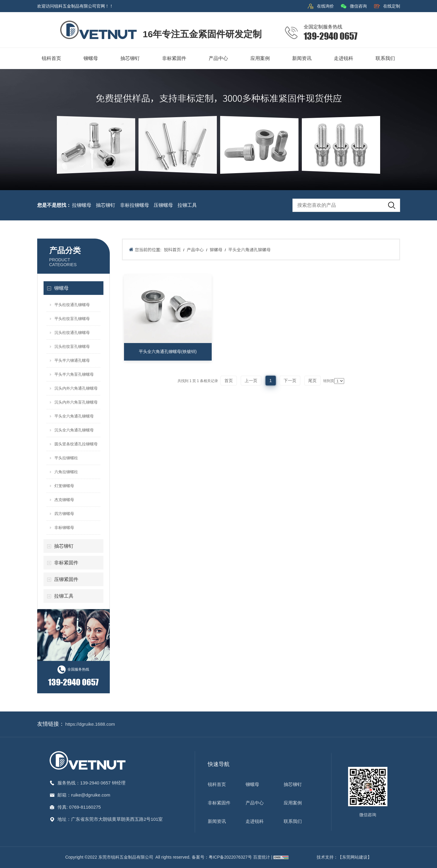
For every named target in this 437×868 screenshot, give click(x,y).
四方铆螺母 (64, 514)
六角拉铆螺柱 (66, 472)
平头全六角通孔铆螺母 (74, 416)
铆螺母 (61, 288)
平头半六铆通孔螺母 (72, 360)
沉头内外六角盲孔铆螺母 (76, 402)
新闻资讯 (217, 821)
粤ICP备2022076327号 (230, 857)
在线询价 (325, 6)
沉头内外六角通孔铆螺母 (76, 388)
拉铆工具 (187, 205)
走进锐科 (255, 821)
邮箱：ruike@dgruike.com (84, 795)
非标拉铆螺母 (135, 205)
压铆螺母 (163, 205)
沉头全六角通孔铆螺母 (74, 430)
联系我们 (293, 821)
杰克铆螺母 (64, 500)
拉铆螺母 (82, 205)
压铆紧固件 (66, 579)
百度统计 (262, 857)
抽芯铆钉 (106, 205)
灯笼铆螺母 (64, 486)
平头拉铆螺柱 (66, 458)
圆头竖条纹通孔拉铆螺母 (76, 444)
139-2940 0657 (96, 783)
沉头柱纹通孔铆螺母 (72, 333)
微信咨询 (358, 6)
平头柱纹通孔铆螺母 (72, 305)
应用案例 (293, 803)
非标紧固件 (66, 563)
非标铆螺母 (64, 528)
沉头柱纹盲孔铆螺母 (72, 347)
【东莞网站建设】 (355, 857)
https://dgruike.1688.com (90, 724)
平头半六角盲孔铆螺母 (74, 374)
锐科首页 (172, 249)
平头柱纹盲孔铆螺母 (72, 319)
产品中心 (195, 249)
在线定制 (392, 6)
